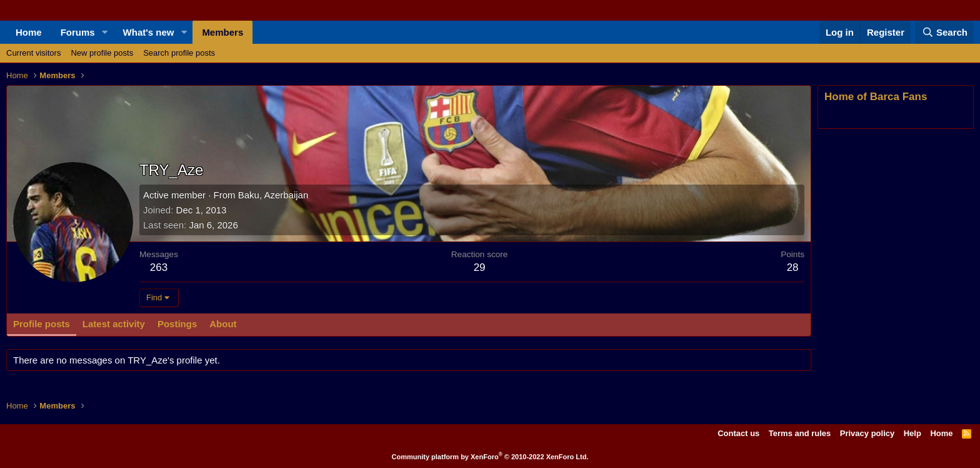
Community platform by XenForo (490, 457)
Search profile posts (179, 53)
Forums (78, 32)
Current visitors (33, 53)
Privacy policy (867, 433)
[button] (105, 32)
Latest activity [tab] (114, 324)
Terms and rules (800, 433)
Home (29, 32)
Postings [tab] (177, 324)
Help (912, 433)
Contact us (738, 433)
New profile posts (102, 53)
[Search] (944, 32)
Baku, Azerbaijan (273, 195)
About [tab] (223, 324)
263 (159, 267)
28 (793, 267)
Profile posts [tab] (42, 324)
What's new (149, 32)
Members (222, 32)
